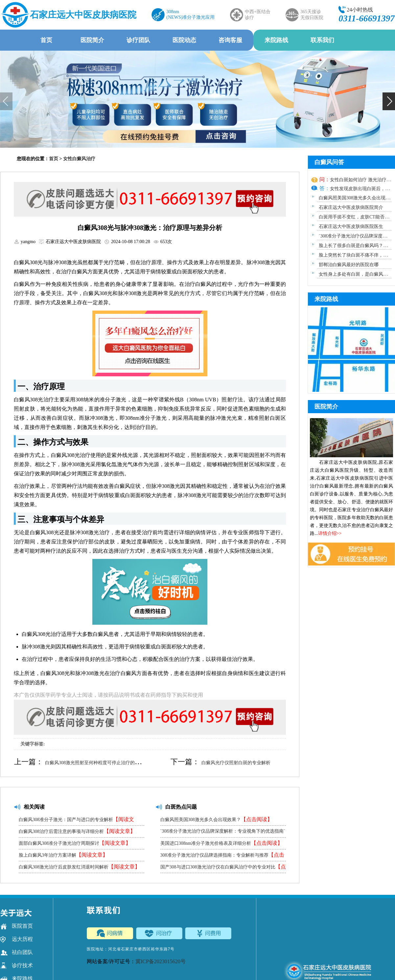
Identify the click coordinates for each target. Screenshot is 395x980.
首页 (46, 40)
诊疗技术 (17, 966)
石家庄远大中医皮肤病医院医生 (351, 226)
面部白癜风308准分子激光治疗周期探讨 (75, 843)
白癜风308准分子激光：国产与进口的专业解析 (76, 821)
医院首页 (17, 926)
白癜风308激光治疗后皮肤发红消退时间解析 (79, 867)
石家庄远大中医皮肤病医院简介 (351, 207)
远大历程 (17, 939)
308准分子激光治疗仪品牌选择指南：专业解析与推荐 (222, 856)
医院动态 (184, 40)
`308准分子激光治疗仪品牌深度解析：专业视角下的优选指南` (223, 833)
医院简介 (92, 40)
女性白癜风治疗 (79, 159)
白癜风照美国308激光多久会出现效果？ (216, 819)
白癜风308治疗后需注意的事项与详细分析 (77, 831)
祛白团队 (17, 952)
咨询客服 (230, 40)
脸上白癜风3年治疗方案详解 (63, 855)
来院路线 (276, 40)
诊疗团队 (138, 40)
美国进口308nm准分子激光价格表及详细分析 (222, 843)
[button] (389, 101)
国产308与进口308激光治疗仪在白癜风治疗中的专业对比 (223, 868)
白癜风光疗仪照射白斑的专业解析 (236, 763)
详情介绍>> (330, 533)
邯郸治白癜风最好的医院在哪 (349, 265)
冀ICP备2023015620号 (161, 961)
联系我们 (322, 40)
